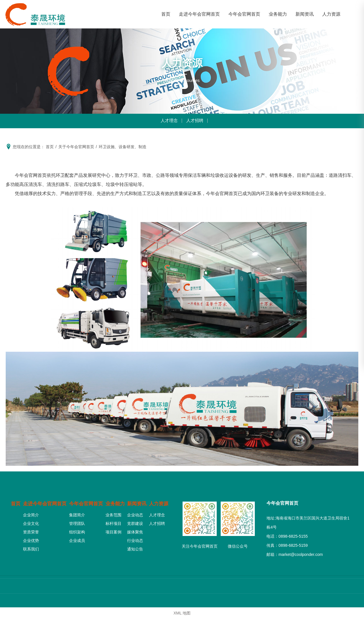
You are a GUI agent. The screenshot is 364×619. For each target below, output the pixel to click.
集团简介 (77, 513)
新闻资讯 (138, 502)
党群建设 (136, 522)
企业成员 (77, 539)
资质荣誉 (30, 530)
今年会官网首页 (87, 502)
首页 (16, 502)
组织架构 (77, 530)
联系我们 (30, 547)
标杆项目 (114, 522)
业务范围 (114, 513)
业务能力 (117, 502)
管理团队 (77, 522)
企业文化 (30, 522)
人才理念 (169, 121)
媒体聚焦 (136, 530)
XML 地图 (182, 613)
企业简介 (30, 513)
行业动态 (136, 539)
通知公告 (136, 547)
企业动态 (136, 513)
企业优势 (30, 539)
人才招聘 (195, 121)
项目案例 (114, 530)
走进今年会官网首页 (45, 502)
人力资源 (160, 502)
